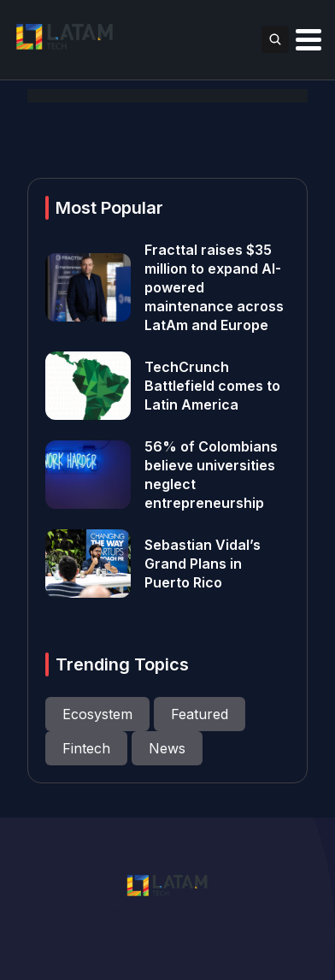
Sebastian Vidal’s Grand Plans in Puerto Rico (203, 564)
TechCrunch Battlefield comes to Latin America (212, 386)
